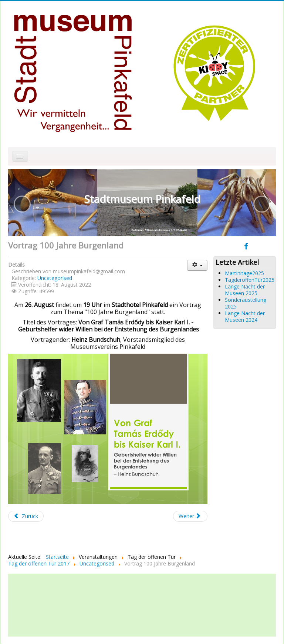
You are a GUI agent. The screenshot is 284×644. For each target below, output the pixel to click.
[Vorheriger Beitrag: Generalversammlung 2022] (26, 516)
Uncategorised (55, 278)
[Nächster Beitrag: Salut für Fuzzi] (190, 516)
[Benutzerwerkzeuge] (197, 265)
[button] (22, 204)
